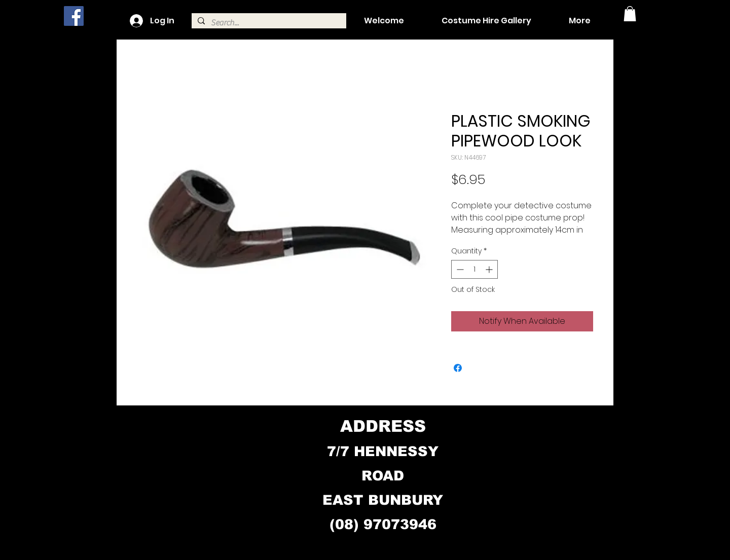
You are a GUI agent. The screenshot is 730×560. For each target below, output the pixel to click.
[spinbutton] (474, 269)
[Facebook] (74, 16)
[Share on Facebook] (458, 368)
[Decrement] (459, 269)
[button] (630, 14)
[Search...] (268, 23)
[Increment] (490, 269)
